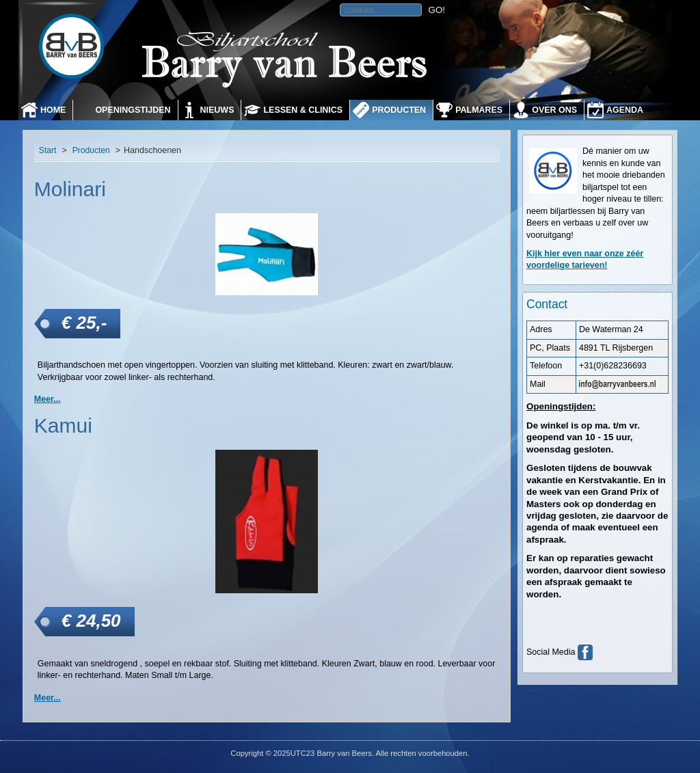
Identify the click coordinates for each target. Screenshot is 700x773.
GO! (437, 10)
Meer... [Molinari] (48, 399)
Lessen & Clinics (303, 110)
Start (48, 150)
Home (53, 110)
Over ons (554, 110)
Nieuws (217, 110)
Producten (399, 110)
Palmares (479, 110)
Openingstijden (133, 110)
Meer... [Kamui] (48, 698)
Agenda (625, 110)
